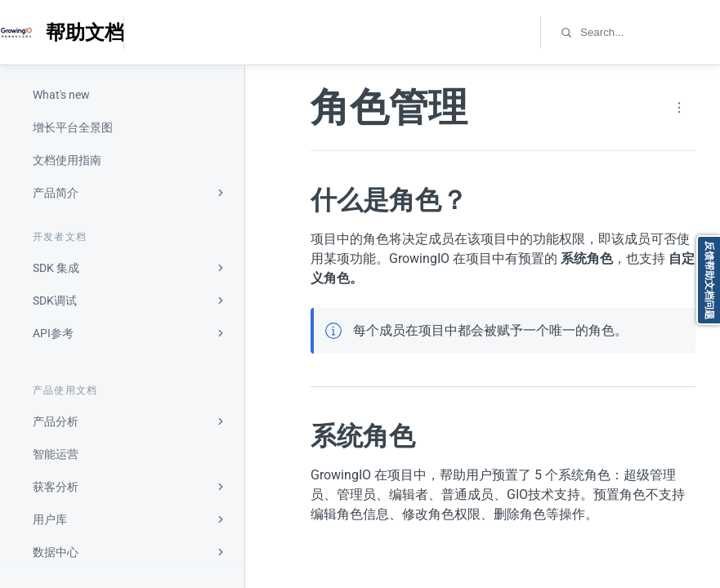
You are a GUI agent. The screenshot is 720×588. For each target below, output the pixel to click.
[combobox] (649, 32)
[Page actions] (679, 108)
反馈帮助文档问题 (709, 280)
